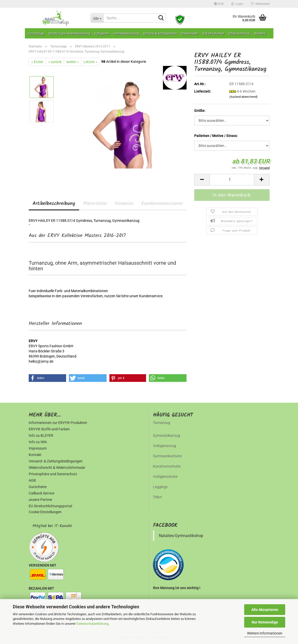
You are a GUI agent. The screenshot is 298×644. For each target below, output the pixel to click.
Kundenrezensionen (162, 204)
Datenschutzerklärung (92, 624)
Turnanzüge (36, 33)
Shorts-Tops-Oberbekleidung (69, 33)
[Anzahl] (232, 180)
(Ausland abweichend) (243, 97)
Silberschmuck (239, 33)
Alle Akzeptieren (265, 610)
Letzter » (90, 62)
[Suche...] (97, 18)
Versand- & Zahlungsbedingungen (56, 461)
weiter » (73, 62)
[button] (219, 4)
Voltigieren (102, 33)
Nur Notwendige (265, 622)
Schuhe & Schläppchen (160, 33)
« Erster (37, 62)
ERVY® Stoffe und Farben (49, 429)
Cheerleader (190, 33)
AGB (32, 480)
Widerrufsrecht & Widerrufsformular (57, 468)
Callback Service (42, 493)
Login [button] (237, 4)
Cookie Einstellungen (45, 512)
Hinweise (124, 204)
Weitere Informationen (265, 633)
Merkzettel (260, 4)
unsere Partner (40, 500)
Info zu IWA (38, 442)
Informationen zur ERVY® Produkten (58, 423)
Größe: (200, 111)
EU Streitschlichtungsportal (50, 506)
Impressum (38, 448)
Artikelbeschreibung (54, 204)
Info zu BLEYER (41, 435)
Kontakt (35, 455)
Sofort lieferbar (213, 33)
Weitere (260, 33)
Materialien (95, 204)
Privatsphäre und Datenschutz (53, 474)
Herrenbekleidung (126, 33)
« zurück (55, 62)
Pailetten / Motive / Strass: (216, 136)
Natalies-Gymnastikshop (181, 536)
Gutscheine (38, 487)
